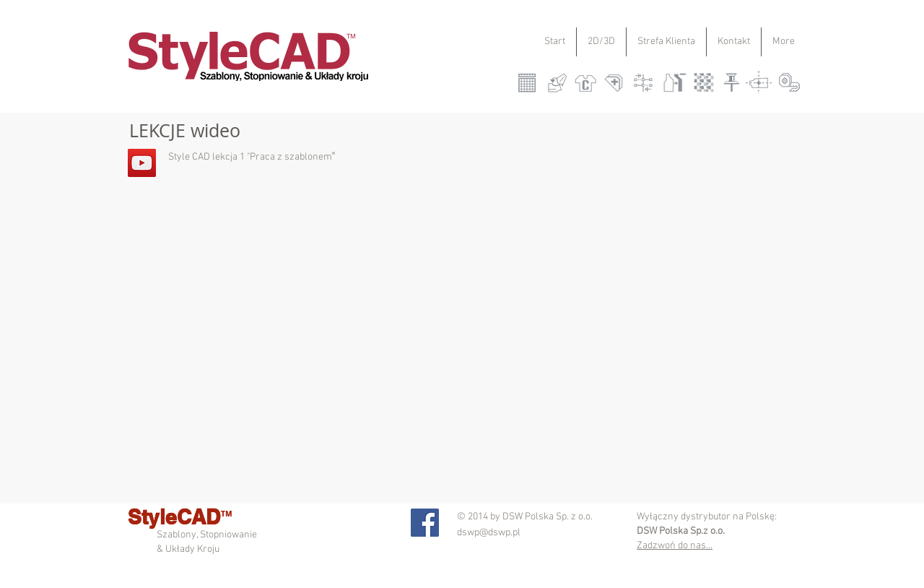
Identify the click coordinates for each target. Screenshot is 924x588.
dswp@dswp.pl (489, 533)
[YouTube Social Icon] (142, 163)
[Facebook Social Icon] (425, 523)
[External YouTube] (595, 325)
